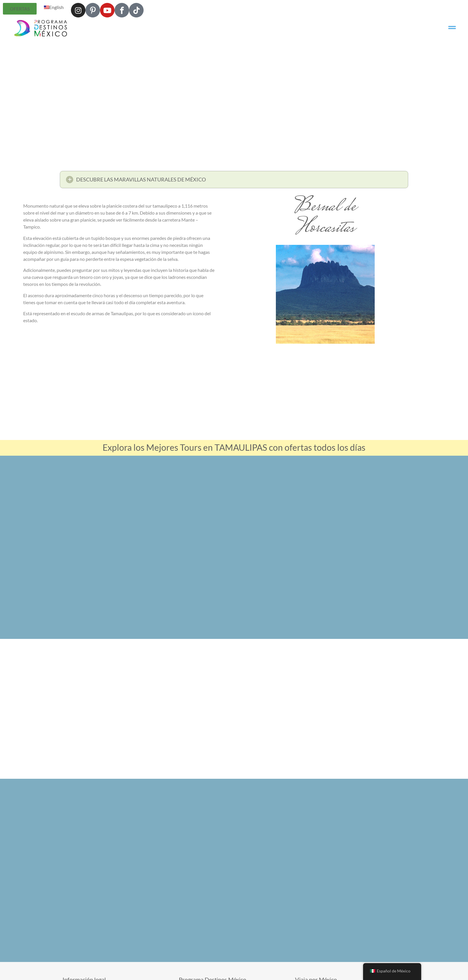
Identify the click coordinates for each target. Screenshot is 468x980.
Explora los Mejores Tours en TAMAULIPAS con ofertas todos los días (234, 447)
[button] (234, 181)
